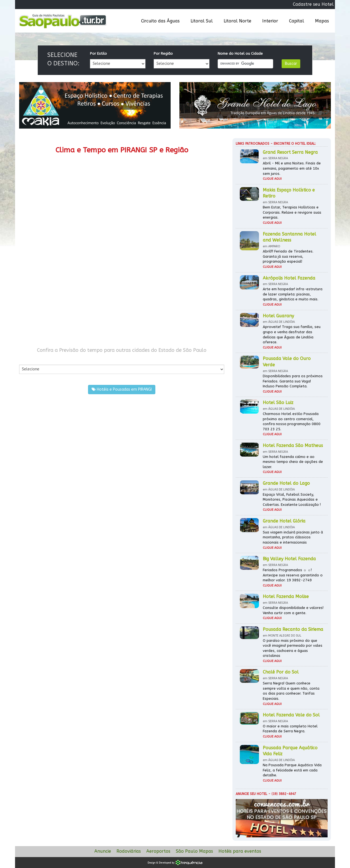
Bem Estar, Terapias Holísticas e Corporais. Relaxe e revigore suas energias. (292, 212)
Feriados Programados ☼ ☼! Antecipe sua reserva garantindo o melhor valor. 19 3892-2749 (293, 575)
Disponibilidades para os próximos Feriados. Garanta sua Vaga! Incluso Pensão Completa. (293, 381)
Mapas (322, 21)
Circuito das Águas (160, 21)
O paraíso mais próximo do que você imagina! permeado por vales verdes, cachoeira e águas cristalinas (293, 648)
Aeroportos (158, 851)
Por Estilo (98, 53)
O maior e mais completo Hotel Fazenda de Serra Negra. (290, 729)
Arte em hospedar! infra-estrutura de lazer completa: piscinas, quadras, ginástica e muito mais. (293, 294)
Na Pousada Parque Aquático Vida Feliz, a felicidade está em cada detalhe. (292, 770)
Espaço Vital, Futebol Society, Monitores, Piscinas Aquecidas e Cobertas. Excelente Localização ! (292, 500)
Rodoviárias (129, 851)
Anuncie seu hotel (251, 794)
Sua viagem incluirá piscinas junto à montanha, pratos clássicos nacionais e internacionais (293, 537)
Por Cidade (29, 359)
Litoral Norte (237, 21)
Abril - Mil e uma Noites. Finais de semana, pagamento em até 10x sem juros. (292, 168)
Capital (297, 21)
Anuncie (103, 851)
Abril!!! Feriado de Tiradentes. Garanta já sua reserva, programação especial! (288, 256)
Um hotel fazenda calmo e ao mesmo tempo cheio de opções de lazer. (293, 462)
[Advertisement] (70, 295)
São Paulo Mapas (194, 851)
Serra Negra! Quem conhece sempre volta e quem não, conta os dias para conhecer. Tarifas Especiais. (291, 691)
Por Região (163, 53)
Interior (270, 21)
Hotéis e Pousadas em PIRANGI (122, 389)
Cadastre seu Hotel (313, 4)
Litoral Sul (202, 21)
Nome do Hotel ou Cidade (240, 53)
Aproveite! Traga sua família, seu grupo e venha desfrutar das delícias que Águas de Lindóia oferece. (292, 334)
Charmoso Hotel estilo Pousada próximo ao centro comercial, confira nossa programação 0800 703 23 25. (292, 421)
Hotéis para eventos (240, 851)
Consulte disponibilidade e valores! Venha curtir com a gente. (293, 610)
